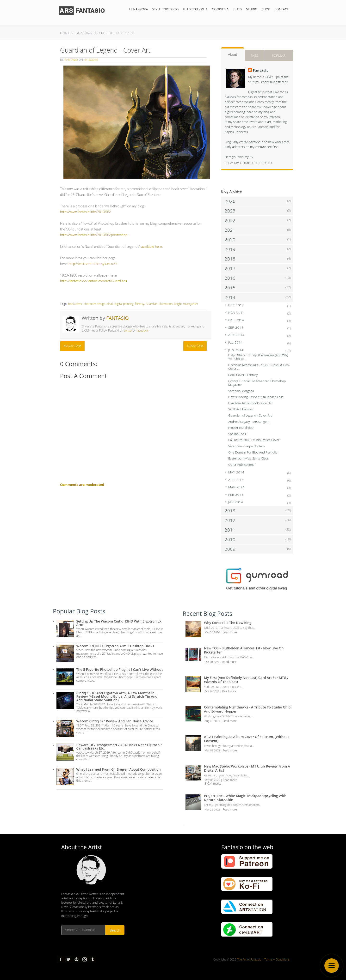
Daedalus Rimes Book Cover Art (250, 403)
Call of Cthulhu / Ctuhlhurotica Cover (254, 440)
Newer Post (72, 346)
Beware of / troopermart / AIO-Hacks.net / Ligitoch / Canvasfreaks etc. (119, 747)
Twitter (68, 959)
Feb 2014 (236, 495)
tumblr (92, 959)
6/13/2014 (91, 60)
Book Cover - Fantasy (243, 375)
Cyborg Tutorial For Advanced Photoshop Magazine (257, 383)
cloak (110, 304)
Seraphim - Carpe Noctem (246, 446)
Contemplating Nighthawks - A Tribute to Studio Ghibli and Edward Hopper (248, 709)
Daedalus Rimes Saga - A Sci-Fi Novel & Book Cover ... (259, 367)
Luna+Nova (139, 9)
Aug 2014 (236, 335)
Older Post (195, 346)
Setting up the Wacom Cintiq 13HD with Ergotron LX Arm (119, 623)
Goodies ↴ (221, 9)
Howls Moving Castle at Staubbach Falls (256, 397)
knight (178, 304)
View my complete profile (249, 163)
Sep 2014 (236, 327)
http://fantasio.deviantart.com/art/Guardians (93, 281)
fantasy (140, 304)
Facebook (61, 959)
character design (95, 304)
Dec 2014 (236, 305)
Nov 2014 (236, 313)
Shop (266, 9)
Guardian (152, 304)
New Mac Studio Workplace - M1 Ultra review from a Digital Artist (247, 768)
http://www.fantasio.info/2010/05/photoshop (94, 235)
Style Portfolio (166, 9)
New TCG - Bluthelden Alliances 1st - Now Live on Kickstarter (244, 650)
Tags (254, 55)
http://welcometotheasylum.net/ (93, 264)
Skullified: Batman (241, 409)
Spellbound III (238, 434)
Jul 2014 (235, 342)
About (233, 54)
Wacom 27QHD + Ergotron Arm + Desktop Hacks (115, 646)
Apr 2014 (236, 480)
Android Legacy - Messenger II (249, 422)
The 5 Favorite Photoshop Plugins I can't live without (120, 669)
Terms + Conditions (277, 959)
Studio (252, 9)
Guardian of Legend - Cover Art (105, 33)
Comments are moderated (82, 485)
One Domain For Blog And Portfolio (253, 452)
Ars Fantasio (260, 127)
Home (65, 33)
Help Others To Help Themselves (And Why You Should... (258, 357)
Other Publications (241, 465)
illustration (166, 304)
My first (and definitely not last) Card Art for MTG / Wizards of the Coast (246, 680)
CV (251, 157)
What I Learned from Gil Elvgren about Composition (119, 769)
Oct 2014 (236, 320)
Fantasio (71, 60)
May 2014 (236, 472)
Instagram (84, 959)
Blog (238, 9)
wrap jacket (191, 304)
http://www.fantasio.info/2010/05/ (86, 212)
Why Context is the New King (228, 623)
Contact (281, 9)
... (183, 825)
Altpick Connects (236, 132)
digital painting (124, 304)
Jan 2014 (236, 502)
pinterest (76, 959)
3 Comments (213, 783)
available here (151, 246)
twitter (128, 330)
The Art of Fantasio (249, 959)
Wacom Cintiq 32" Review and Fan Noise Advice (115, 721)
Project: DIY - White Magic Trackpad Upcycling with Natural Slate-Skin (245, 798)
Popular (279, 55)
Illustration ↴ (195, 9)
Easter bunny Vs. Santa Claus (248, 458)
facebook (142, 330)
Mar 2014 (236, 487)
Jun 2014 (236, 350)
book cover (75, 304)
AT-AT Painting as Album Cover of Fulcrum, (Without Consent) (247, 739)
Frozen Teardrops (241, 428)
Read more (230, 632)
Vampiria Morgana (241, 391)
